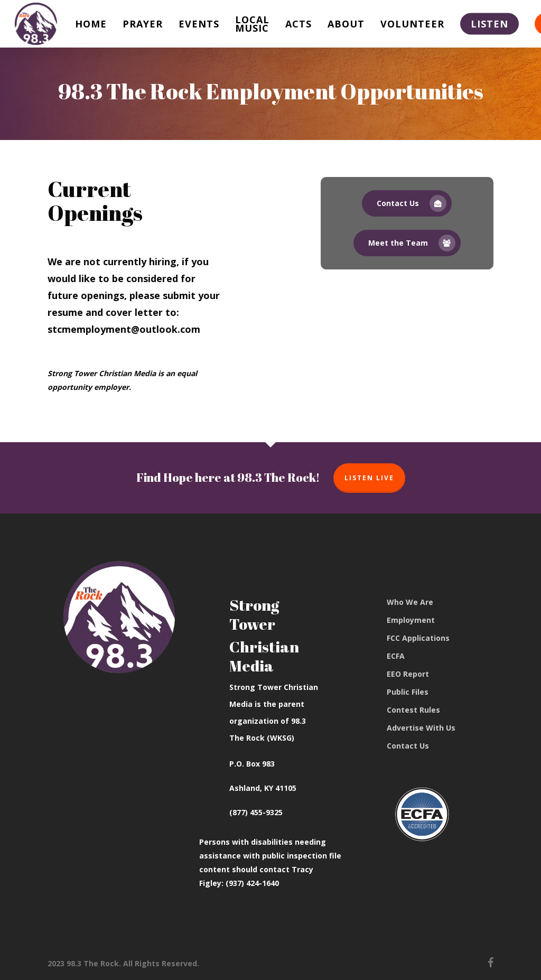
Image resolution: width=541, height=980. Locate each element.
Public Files (408, 692)
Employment (411, 620)
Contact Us (408, 746)
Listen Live (369, 478)
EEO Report (408, 674)
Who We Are (410, 602)
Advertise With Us (421, 728)
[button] (407, 203)
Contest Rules (413, 710)
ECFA (396, 656)
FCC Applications (418, 638)
